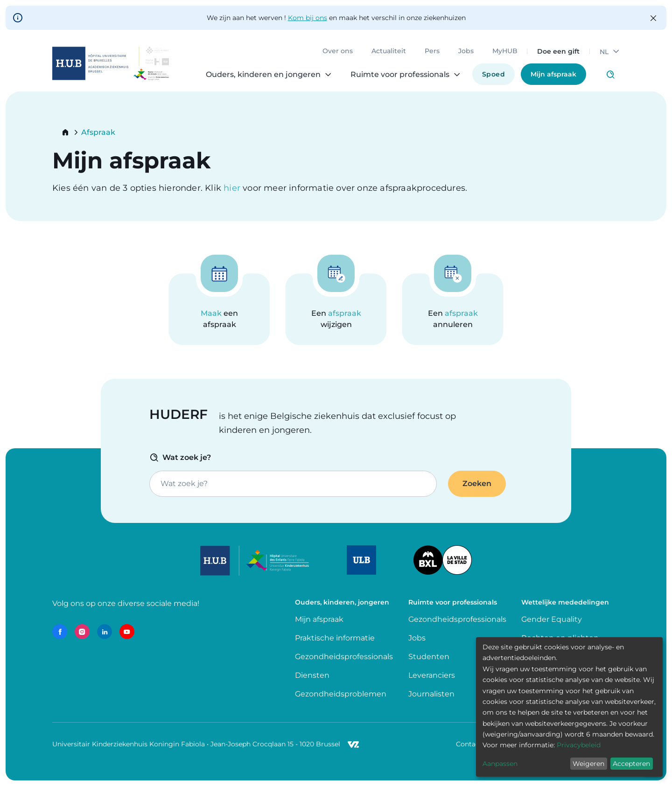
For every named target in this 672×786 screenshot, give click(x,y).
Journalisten (431, 694)
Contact (469, 744)
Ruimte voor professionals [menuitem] (400, 75)
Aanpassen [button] (500, 764)
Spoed (493, 74)
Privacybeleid (579, 745)
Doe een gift (558, 51)
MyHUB (505, 51)
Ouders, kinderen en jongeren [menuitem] (263, 75)
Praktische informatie (336, 638)
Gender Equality (552, 619)
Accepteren (631, 764)
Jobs (466, 51)
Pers (432, 51)
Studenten (429, 657)
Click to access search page (610, 75)
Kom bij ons (308, 18)
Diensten (312, 675)
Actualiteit (389, 51)
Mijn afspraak (553, 74)
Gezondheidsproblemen (341, 694)
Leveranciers (432, 675)
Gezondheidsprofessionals (344, 657)
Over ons (338, 51)
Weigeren (588, 764)
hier (233, 188)
